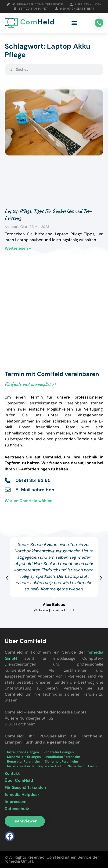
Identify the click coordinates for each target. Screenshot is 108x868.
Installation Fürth (20, 766)
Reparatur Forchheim (24, 761)
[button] (74, 23)
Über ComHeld (19, 780)
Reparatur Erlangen (59, 752)
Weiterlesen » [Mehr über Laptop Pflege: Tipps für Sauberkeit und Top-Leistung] (18, 248)
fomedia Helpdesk (22, 794)
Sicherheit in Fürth (82, 766)
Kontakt (12, 773)
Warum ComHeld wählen (29, 501)
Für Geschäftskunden (25, 787)
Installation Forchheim (63, 757)
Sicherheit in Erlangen (24, 757)
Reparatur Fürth (51, 766)
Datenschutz (17, 809)
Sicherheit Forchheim (61, 761)
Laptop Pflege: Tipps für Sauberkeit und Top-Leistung (48, 214)
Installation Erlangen (23, 752)
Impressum (16, 802)
